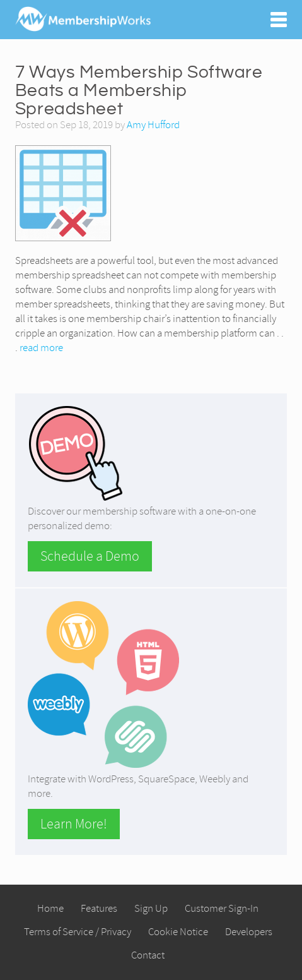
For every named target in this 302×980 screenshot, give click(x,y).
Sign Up (151, 908)
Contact (148, 955)
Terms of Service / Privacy (78, 932)
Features (99, 908)
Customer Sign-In (222, 908)
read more (41, 348)
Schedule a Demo (90, 556)
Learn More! (74, 824)
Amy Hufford (153, 125)
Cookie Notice (178, 932)
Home (50, 908)
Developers (249, 932)
